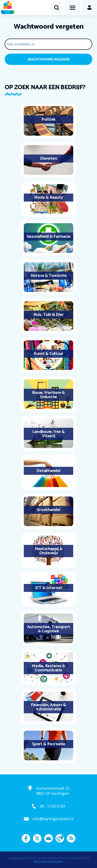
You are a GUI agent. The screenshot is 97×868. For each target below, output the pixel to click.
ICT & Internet (49, 588)
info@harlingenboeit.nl (53, 819)
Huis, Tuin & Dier (49, 315)
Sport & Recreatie (48, 744)
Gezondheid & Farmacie (49, 237)
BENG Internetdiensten (48, 862)
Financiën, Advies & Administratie (48, 707)
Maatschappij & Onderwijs (49, 551)
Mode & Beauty (49, 198)
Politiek (48, 119)
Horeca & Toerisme (49, 276)
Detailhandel (48, 471)
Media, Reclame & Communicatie (48, 668)
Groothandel (48, 510)
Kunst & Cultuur (48, 354)
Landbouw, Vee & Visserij (48, 434)
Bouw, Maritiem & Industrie (48, 395)
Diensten (48, 159)
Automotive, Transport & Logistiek (49, 629)
